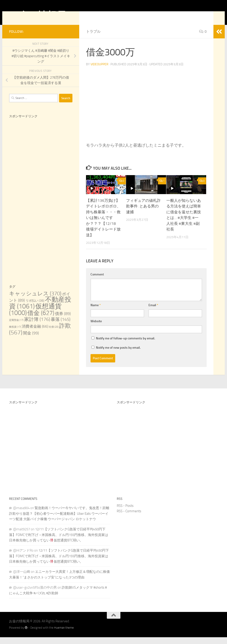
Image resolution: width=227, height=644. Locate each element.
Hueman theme (64, 634)
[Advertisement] (41, 166)
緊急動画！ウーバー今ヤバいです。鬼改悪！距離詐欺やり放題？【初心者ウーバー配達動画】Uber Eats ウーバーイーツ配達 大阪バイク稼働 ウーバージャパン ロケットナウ (59, 520)
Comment (97, 281)
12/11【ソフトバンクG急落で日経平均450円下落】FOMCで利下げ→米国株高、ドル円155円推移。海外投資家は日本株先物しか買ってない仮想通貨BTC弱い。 (59, 542)
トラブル (93, 38)
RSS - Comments (129, 518)
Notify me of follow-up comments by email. (125, 345)
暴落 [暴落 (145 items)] (61, 326)
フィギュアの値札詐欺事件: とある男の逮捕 (143, 213)
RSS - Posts (125, 512)
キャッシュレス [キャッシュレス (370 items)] (35, 300)
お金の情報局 (37, 16)
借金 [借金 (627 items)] (41, 320)
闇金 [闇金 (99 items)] (31, 340)
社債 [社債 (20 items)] (54, 334)
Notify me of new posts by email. (118, 354)
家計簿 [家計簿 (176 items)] (37, 326)
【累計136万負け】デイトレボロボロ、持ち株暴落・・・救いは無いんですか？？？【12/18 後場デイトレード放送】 (103, 224)
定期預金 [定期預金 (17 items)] (16, 327)
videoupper (99, 71)
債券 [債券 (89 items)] (63, 320)
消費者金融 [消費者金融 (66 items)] (35, 333)
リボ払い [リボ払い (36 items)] (35, 307)
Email (153, 312)
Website (96, 328)
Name (96, 312)
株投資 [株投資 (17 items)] (15, 334)
